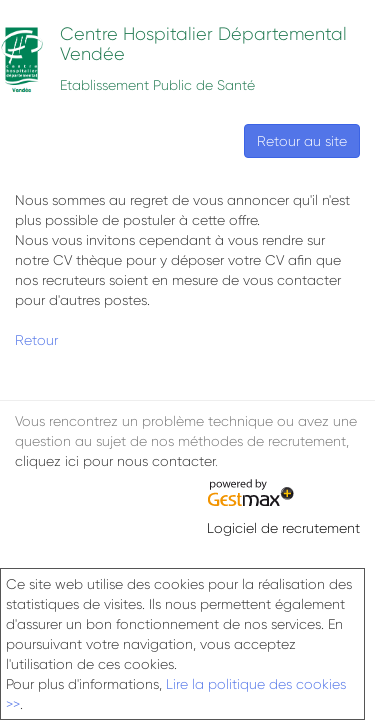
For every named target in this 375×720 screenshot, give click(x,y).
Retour (36, 340)
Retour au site (302, 141)
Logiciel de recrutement (283, 528)
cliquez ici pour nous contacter (115, 461)
